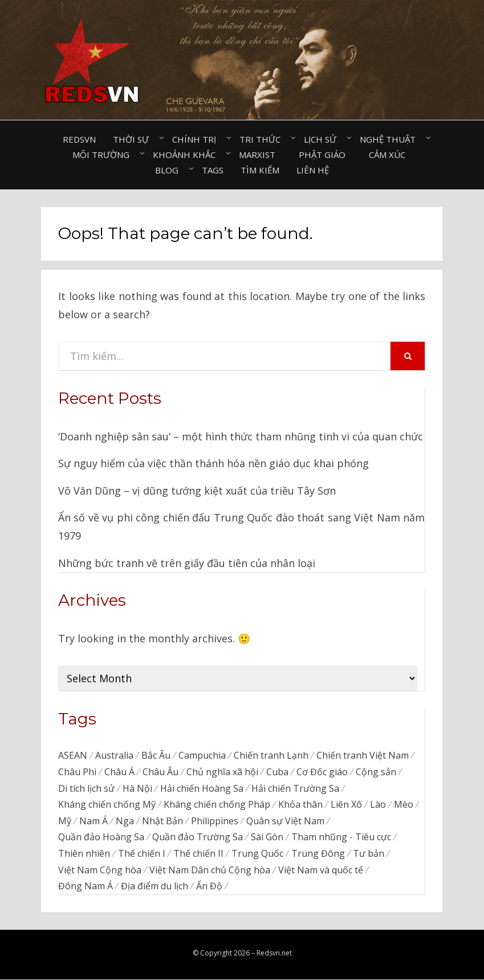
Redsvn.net (274, 953)
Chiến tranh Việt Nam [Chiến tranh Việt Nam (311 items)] (363, 755)
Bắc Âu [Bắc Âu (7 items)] (156, 755)
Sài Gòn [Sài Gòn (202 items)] (267, 837)
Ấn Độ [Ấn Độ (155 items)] (209, 887)
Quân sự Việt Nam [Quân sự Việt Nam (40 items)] (285, 821)
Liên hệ (313, 170)
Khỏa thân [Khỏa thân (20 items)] (300, 805)
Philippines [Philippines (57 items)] (215, 821)
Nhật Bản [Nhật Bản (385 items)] (162, 821)
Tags (213, 170)
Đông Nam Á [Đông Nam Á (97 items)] (86, 887)
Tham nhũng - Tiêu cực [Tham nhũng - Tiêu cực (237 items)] (341, 837)
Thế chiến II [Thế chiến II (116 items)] (198, 854)
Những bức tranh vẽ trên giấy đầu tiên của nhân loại (187, 563)
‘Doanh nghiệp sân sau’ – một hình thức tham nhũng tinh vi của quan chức (241, 436)
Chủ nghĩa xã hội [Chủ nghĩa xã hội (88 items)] (222, 772)
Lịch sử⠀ (323, 139)
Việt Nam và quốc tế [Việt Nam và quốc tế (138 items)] (321, 870)
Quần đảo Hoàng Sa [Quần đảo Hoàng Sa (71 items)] (101, 837)
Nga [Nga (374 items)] (125, 821)
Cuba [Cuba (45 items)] (277, 772)
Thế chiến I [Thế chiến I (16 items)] (142, 854)
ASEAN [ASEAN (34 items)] (73, 755)
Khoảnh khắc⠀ (187, 155)
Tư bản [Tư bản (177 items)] (369, 854)
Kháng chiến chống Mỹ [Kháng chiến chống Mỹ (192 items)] (107, 805)
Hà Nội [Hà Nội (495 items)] (137, 788)
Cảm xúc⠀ (390, 155)
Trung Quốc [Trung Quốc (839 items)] (257, 854)
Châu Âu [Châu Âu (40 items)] (160, 772)
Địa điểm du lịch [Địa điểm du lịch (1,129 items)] (154, 887)
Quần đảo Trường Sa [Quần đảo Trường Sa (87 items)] (198, 837)
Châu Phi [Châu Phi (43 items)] (77, 772)
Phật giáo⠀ (325, 155)
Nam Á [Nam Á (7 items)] (93, 821)
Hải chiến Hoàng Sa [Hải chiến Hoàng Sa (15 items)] (202, 788)
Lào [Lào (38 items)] (378, 805)
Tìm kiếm (260, 170)
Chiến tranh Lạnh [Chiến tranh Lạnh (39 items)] (271, 755)
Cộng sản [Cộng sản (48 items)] (376, 772)
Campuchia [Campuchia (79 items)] (202, 755)
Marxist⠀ (260, 155)
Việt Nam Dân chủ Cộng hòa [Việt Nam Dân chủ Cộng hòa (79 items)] (210, 870)
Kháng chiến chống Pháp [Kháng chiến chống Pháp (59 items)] (217, 805)
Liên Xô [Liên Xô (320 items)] (346, 805)
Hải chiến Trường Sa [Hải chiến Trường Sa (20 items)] (295, 788)
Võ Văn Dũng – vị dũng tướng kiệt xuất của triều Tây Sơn (197, 491)
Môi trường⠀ (104, 155)
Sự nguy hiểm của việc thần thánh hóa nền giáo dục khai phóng (213, 463)
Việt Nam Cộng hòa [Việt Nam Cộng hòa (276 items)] (100, 870)
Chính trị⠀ (197, 139)
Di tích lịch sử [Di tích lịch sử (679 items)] (86, 788)
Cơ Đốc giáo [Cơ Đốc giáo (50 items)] (322, 772)
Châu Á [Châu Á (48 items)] (119, 772)
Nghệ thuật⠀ (391, 139)
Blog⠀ (170, 170)
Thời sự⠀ (134, 139)
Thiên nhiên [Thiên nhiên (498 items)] (84, 854)
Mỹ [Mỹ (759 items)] (65, 821)
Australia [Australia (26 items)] (114, 755)
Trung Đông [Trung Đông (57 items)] (318, 854)
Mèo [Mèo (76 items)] (404, 805)
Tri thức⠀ (263, 139)
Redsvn (79, 139)
